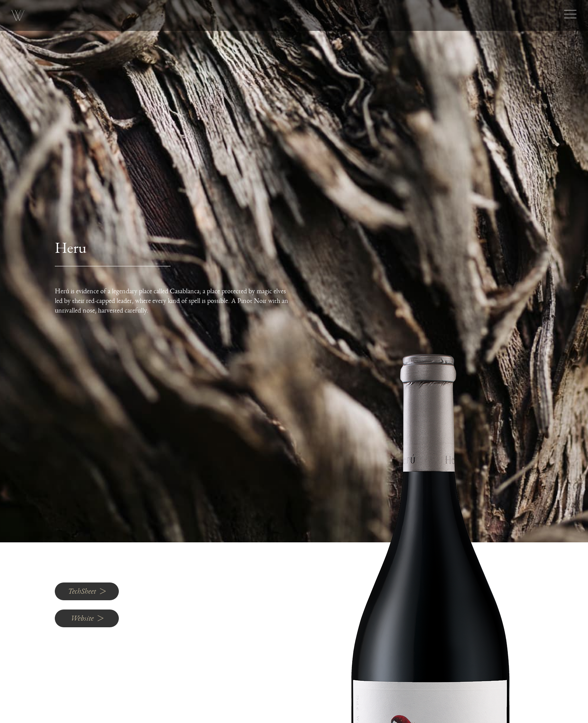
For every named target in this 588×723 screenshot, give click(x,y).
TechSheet (87, 591)
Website (87, 618)
